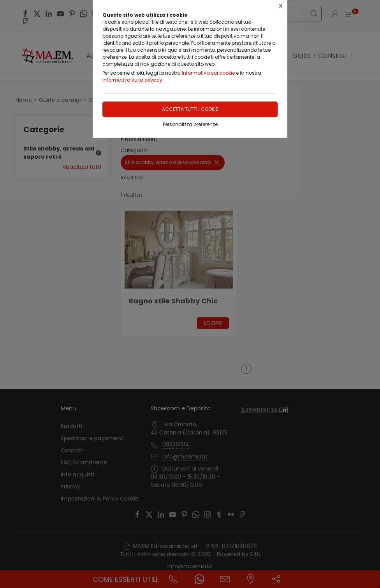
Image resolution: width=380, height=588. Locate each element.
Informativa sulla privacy (132, 80)
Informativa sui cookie (208, 73)
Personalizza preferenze (190, 124)
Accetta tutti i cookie (190, 109)
